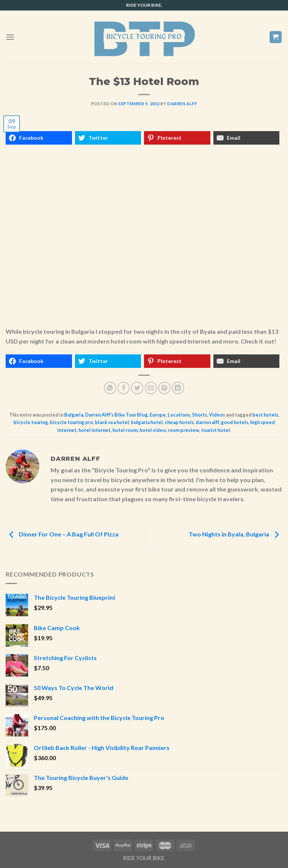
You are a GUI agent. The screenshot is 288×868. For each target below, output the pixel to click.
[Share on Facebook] (124, 388)
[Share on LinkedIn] (178, 388)
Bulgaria (74, 415)
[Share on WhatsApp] (110, 388)
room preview (183, 430)
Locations (179, 415)
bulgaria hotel (147, 422)
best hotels (265, 415)
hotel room (125, 430)
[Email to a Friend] (151, 388)
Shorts (199, 415)
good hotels (235, 422)
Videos (217, 415)
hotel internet (94, 430)
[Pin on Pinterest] (164, 388)
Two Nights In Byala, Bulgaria (235, 534)
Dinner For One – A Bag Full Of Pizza (62, 534)
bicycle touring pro (71, 422)
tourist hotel (215, 430)
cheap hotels (179, 422)
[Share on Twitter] (137, 388)
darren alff (207, 422)
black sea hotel (112, 422)
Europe (158, 415)
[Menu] (10, 37)
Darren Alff (182, 104)
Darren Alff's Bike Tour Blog (116, 415)
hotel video (153, 430)
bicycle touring (31, 422)
